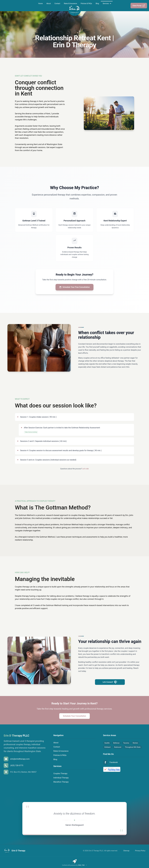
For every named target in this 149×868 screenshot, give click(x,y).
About (49, 3)
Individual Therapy (61, 778)
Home (41, 3)
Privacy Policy (140, 851)
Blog (97, 3)
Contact (57, 3)
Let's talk (86, 469)
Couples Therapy (60, 774)
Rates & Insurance (70, 3)
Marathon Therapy (61, 782)
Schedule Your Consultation (75, 716)
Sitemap (126, 851)
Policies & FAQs (86, 3)
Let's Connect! (110, 682)
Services (106, 3)
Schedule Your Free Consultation (74, 287)
